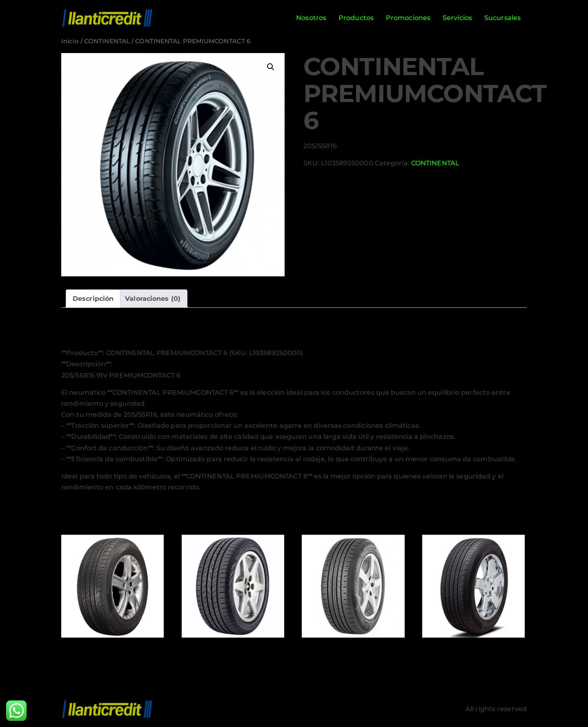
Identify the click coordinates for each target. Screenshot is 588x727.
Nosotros (311, 18)
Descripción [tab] (93, 299)
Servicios (457, 18)
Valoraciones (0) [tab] (153, 299)
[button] (271, 67)
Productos (356, 18)
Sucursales (502, 18)
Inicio (70, 41)
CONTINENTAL (107, 41)
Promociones (408, 18)
